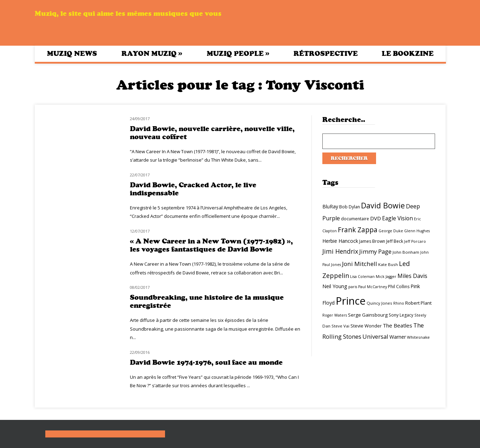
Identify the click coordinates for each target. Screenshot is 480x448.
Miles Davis (412, 276)
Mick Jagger (386, 277)
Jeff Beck (395, 241)
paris (353, 287)
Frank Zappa (358, 230)
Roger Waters (335, 315)
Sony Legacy (401, 315)
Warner (398, 337)
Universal (375, 336)
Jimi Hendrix (340, 251)
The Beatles (397, 325)
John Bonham (406, 252)
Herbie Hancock (340, 241)
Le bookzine (408, 54)
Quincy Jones (379, 303)
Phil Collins (399, 287)
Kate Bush (388, 264)
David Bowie (383, 205)
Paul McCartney (373, 287)
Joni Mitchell (360, 264)
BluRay (330, 206)
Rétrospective (326, 54)
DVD (376, 218)
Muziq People (238, 53)
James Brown (372, 241)
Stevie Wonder (366, 326)
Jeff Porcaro (415, 241)
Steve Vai (340, 326)
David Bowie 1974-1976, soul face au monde (206, 362)
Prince (351, 301)
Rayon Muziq (152, 53)
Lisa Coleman (362, 277)
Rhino (399, 303)
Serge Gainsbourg (368, 315)
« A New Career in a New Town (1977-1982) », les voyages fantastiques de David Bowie (211, 245)
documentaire (355, 219)
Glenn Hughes (417, 231)
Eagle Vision (397, 218)
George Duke (391, 231)
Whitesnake (418, 337)
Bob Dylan (350, 207)
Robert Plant (418, 303)
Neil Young (335, 286)
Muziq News (72, 54)
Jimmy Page (375, 251)
